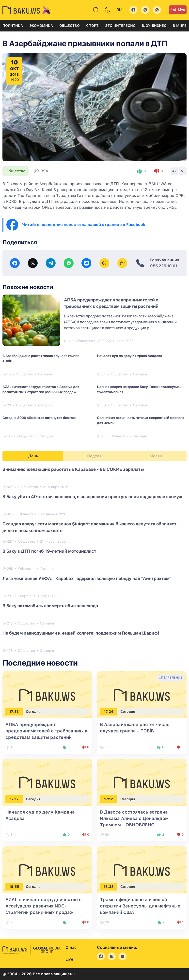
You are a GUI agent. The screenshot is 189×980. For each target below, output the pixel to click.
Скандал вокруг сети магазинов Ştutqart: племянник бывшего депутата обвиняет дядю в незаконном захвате (89, 527)
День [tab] (33, 456)
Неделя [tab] (94, 456)
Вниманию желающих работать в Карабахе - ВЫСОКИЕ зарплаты (73, 469)
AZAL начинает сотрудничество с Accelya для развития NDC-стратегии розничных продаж (41, 389)
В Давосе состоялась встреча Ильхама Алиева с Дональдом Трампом (134, 818)
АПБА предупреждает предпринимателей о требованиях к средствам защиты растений (46, 731)
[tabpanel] (94, 560)
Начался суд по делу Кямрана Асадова (130, 356)
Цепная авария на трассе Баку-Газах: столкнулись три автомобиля (139, 389)
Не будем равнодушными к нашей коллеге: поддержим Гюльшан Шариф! (81, 633)
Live (178, 10)
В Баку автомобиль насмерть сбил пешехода (50, 606)
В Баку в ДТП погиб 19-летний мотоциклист (49, 551)
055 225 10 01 (164, 266)
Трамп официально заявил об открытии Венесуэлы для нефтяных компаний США (140, 906)
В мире (180, 26)
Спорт (92, 26)
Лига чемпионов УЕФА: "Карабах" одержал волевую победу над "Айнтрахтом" (87, 578)
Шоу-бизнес (154, 26)
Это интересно (120, 26)
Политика (13, 26)
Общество (70, 26)
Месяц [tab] (156, 456)
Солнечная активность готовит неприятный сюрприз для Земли (141, 420)
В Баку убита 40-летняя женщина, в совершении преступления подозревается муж (93, 497)
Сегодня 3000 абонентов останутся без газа (39, 418)
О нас (71, 947)
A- (174, 171)
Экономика (41, 26)
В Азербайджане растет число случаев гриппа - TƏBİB (42, 358)
